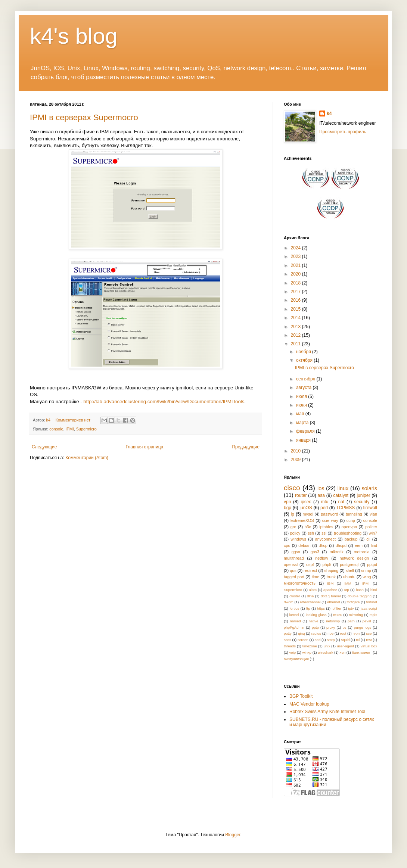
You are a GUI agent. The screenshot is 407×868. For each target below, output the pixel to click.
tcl (358, 640)
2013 (296, 327)
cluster (295, 596)
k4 (329, 113)
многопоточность (300, 583)
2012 (296, 335)
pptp (315, 627)
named (295, 621)
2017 (296, 292)
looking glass (316, 615)
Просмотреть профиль (343, 132)
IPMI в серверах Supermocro (84, 117)
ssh (311, 533)
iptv (351, 608)
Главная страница (145, 447)
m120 (338, 615)
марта (303, 423)
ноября (304, 352)
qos (293, 570)
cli (368, 539)
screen (303, 640)
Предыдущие (246, 447)
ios (321, 488)
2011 (296, 344)
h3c (308, 527)
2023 (296, 256)
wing (367, 577)
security (362, 502)
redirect (310, 570)
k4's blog (74, 36)
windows (299, 539)
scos (288, 640)
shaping (332, 570)
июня (302, 405)
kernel (294, 615)
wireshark (325, 652)
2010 (296, 451)
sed (318, 640)
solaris (369, 488)
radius (316, 633)
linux (343, 488)
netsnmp (333, 621)
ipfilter (336, 608)
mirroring (356, 615)
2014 (296, 318)
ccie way (330, 520)
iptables (326, 527)
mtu (324, 502)
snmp (366, 570)
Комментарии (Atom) (87, 458)
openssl (291, 564)
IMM (348, 583)
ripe (330, 633)
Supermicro (86, 429)
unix (327, 646)
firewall (370, 508)
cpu (287, 545)
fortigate (353, 602)
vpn (287, 502)
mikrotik (337, 552)
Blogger (233, 835)
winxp (307, 652)
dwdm (289, 602)
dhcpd (341, 545)
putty (288, 633)
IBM (330, 583)
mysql (308, 514)
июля (302, 396)
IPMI (69, 429)
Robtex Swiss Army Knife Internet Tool (327, 712)
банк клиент (362, 652)
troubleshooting (348, 533)
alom (313, 590)
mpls (373, 615)
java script (369, 608)
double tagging (360, 596)
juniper (363, 495)
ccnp (351, 520)
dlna (310, 596)
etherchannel (310, 602)
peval (367, 621)
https (321, 608)
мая (301, 414)
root (343, 633)
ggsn (296, 552)
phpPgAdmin (294, 627)
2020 (296, 274)
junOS (306, 508)
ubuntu (349, 577)
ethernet (334, 602)
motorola (362, 552)
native (314, 621)
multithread (294, 558)
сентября (306, 379)
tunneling (354, 514)
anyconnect (325, 539)
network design (354, 558)
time (316, 577)
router (301, 495)
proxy (331, 627)
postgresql (349, 564)
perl (324, 508)
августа (305, 388)
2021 (296, 265)
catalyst (341, 495)
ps (345, 627)
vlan (373, 514)
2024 (296, 248)
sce (369, 633)
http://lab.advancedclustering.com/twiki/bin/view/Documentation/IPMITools (164, 402)
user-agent (345, 646)
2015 (296, 309)
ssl (324, 533)
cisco (292, 488)
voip (293, 652)
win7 (373, 533)
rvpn (356, 633)
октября (305, 360)
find (374, 545)
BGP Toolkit (301, 696)
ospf (310, 564)
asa (321, 495)
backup (351, 539)
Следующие (44, 447)
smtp (331, 640)
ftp (308, 608)
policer (371, 527)
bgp (288, 508)
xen (343, 652)
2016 (296, 300)
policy (295, 533)
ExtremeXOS (302, 520)
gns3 (315, 552)
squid (345, 640)
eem (359, 545)
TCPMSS (345, 508)
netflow (321, 558)
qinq (301, 633)
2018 (296, 283)
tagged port (294, 577)
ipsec (306, 502)
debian (304, 545)
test (369, 640)
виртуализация (296, 659)
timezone (310, 646)
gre (293, 527)
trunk (331, 577)
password (329, 514)
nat (341, 502)
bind (374, 590)
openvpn (349, 527)
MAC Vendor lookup (309, 704)
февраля (306, 431)
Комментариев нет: (74, 420)
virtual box (369, 646)
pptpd (372, 564)
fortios (294, 608)
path (351, 621)
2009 (296, 460)
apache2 (330, 590)
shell (350, 570)
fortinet (372, 602)
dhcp (323, 545)
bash (360, 590)
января (304, 440)
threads (290, 646)
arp (347, 590)
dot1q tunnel (331, 596)
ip (293, 514)
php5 (327, 564)
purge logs (363, 627)
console (56, 429)
